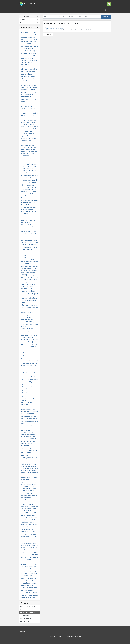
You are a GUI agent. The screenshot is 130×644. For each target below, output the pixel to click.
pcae (25, 409)
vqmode (28, 593)
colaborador (24, 145)
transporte (26, 567)
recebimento (35, 473)
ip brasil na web (30, 308)
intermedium (26, 305)
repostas (32, 500)
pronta (37, 446)
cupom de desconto (32, 189)
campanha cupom (30, 118)
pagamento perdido (26, 392)
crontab (27, 187)
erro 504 (23, 238)
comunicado (24, 162)
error (31, 238)
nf (36, 361)
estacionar (35, 240)
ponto (33, 416)
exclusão (36, 242)
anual (35, 53)
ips (24, 310)
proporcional (35, 448)
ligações (24, 317)
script (31, 509)
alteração (33, 51)
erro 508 (27, 238)
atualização (29, 74)
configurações (35, 164)
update (31, 576)
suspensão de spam (30, 545)
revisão (31, 507)
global (32, 282)
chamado (24, 131)
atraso (34, 72)
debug (22, 196)
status (22, 537)
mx (26, 361)
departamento (29, 202)
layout (28, 315)
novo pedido (34, 370)
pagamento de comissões (27, 384)
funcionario (30, 275)
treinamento (26, 569)
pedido (30, 409)
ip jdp (35, 308)
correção (30, 178)
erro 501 (32, 236)
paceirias (29, 380)
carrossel (27, 122)
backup (24, 83)
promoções (32, 446)
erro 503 (36, 236)
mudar (25, 359)
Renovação (32, 494)
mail (22, 329)
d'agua (22, 192)
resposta (27, 502)
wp (34, 597)
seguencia (26, 511)
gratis (32, 284)
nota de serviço (29, 363)
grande (28, 284)
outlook (32, 377)
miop (22, 347)
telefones (35, 553)
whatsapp (36, 595)
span (23, 534)
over (36, 377)
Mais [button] (33, 10)
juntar (22, 315)
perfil (34, 409)
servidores (25, 526)
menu (22, 340)
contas (32, 173)
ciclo (29, 134)
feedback (36, 266)
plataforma (29, 416)
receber (29, 472)
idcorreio (25, 294)
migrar (23, 344)
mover (22, 357)
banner (24, 90)
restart (31, 502)
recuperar (32, 475)
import (27, 296)
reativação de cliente (29, 458)
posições (27, 423)
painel (32, 402)
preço (23, 425)
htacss (27, 291)
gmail (35, 282)
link (35, 317)
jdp (27, 313)
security (35, 509)
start (35, 534)
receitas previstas (25, 475)
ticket (26, 557)
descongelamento (34, 205)
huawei (34, 291)
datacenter (29, 194)
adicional (28, 44)
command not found (26, 152)
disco (28, 211)
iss (28, 310)
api (34, 56)
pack (33, 379)
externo (30, 244)
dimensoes (23, 211)
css (36, 187)
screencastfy (27, 509)
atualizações (26, 76)
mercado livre (27, 340)
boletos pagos (32, 102)
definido (31, 196)
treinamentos (34, 569)
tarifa (27, 548)
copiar (31, 175)
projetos (29, 443)
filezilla (22, 268)
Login (107, 10)
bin (28, 90)
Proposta (24, 450)
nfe (37, 361)
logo (34, 322)
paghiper (23, 400)
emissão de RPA (27, 229)
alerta (25, 49)
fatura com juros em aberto (27, 252)
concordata (30, 162)
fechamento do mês (29, 266)
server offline (24, 520)
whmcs (25, 597)
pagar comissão (28, 398)
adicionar (24, 46)
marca (34, 331)
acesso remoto (29, 42)
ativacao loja (32, 69)
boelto (32, 95)
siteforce (27, 532)
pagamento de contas (26, 386)
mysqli (28, 361)
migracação (27, 342)
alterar (23, 53)
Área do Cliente (25, 10)
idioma (29, 294)
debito (36, 194)
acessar (24, 39)
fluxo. (26, 271)
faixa (26, 247)
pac (25, 379)
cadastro (23, 111)
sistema (36, 527)
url (25, 581)
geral (22, 277)
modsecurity (26, 347)
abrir (35, 35)
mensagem (29, 338)
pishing (36, 411)
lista (24, 320)
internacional (34, 305)
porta (32, 421)
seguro (31, 513)
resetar (22, 502)
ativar (23, 71)
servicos (29, 522)
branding (26, 104)
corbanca (36, 175)
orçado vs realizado (25, 375)
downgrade (32, 218)
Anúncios (24, 609)
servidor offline (34, 524)
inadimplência (24, 298)
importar (31, 296)
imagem (35, 293)
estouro (25, 242)
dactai (26, 192)
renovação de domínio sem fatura (29, 496)
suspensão (25, 541)
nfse (24, 363)
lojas (28, 326)
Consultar (23, 173)
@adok (32, 33)
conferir (35, 162)
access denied (24, 37)
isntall (26, 310)
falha (33, 247)
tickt (30, 557)
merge (32, 340)
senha (31, 517)
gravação (23, 286)
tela (34, 548)
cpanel (34, 180)
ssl (32, 534)
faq (36, 247)
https (30, 291)
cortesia (29, 180)
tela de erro (28, 550)
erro (31, 234)
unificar (35, 573)
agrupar (33, 46)
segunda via (32, 511)
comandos (32, 147)
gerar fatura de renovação (27, 280)
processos (28, 437)
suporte (33, 536)
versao (23, 587)
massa (22, 335)
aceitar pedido (31, 37)
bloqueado (23, 92)
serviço (29, 520)
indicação (31, 298)
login (30, 322)
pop (25, 418)
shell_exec (32, 527)
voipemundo (32, 590)
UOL (22, 576)
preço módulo (29, 426)
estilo (22, 242)
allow (28, 51)
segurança (25, 513)
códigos (31, 143)
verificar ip (31, 585)
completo (32, 154)
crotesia (32, 187)
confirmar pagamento (26, 167)
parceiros (24, 405)
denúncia (23, 200)
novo (23, 370)
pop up (28, 419)
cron (26, 185)
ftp (26, 275)
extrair (35, 245)
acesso (30, 39)
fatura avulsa (30, 249)
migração (33, 342)
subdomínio (27, 537)
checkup (24, 133)
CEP (25, 124)
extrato (22, 247)
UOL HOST (26, 576)
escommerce (24, 240)
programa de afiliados (26, 441)
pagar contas (35, 398)
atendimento (27, 67)
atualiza (23, 74)
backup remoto (31, 83)
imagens (23, 296)
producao (23, 439)
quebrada (33, 453)
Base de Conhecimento (28, 612)
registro (28, 479)
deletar (35, 196)
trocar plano (24, 573)
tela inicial (33, 550)
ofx (28, 373)
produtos (34, 439)
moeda (27, 349)
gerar (26, 277)
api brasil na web (27, 58)
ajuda (36, 46)
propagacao (24, 448)
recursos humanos (25, 477)
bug (26, 106)
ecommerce (25, 225)
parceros (28, 407)
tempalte (27, 555)
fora (22, 273)
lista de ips (28, 320)
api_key (34, 58)
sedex (22, 511)
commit (33, 152)
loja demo (23, 324)
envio (28, 231)
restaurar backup (28, 504)
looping (33, 326)
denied (35, 198)
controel (26, 175)
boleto (23, 97)
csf (34, 187)
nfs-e (22, 363)
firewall (27, 268)
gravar (27, 286)
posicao (23, 423)
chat (30, 131)
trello (23, 571)
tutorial (29, 573)
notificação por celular (29, 368)
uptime (22, 581)
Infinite (37, 298)
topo (29, 560)
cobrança (24, 143)
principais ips (28, 430)
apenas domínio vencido (27, 56)
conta (28, 173)
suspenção (23, 539)
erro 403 (35, 234)
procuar (33, 437)
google (23, 284)
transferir (29, 564)
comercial (23, 150)
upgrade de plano (32, 578)
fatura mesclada (28, 260)
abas (36, 33)
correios (24, 180)
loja (36, 322)
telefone (29, 552)
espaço (30, 240)
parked (32, 407)
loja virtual (29, 324)
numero (23, 373)
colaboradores (31, 145)
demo (23, 198)
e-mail (30, 223)
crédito (27, 182)
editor (28, 227)
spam (34, 532)
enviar (23, 231)
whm (22, 597)
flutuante (32, 268)
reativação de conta (25, 460)
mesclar (36, 340)
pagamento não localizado (27, 390)
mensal (34, 338)
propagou (29, 448)
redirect (36, 477)
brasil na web (32, 104)
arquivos (36, 65)
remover (24, 491)
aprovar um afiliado (25, 62)
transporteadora (33, 567)
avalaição (23, 79)
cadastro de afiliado (30, 111)
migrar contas (32, 344)
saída (22, 509)
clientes (24, 140)
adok (29, 46)
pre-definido (32, 423)
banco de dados (32, 87)
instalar (29, 300)
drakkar (29, 220)
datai (33, 194)
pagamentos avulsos (29, 394)
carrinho (23, 122)
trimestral (27, 571)
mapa (28, 331)
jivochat (33, 312)
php (33, 411)
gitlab (28, 282)
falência (29, 247)
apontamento (24, 60)
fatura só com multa (31, 262)
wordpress (30, 597)
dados (30, 191)
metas (22, 342)
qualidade (27, 453)
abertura (23, 35)
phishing (30, 411)
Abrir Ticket (25, 621)
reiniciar (28, 486)
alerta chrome (30, 49)
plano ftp (28, 414)
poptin (36, 419)
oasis (26, 373)
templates (34, 555)
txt (32, 573)
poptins (23, 421)
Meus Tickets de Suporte (28, 606)
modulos (23, 349)
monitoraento (32, 349)
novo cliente (28, 370)
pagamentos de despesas (27, 396)
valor (30, 583)
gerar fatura (33, 277)
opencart (33, 372)
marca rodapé (30, 333)
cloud (29, 140)
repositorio (25, 500)
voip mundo (26, 590)
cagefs (37, 111)
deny (22, 203)
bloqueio (30, 92)
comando (24, 147)
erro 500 (27, 236)
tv (31, 573)
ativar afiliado (29, 72)
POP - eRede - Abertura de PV (77, 29)
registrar (23, 480)
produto (28, 439)
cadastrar (24, 109)
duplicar (23, 223)
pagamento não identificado (32, 388)
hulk (22, 294)
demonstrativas (29, 198)
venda (22, 585)
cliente (29, 136)
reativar (30, 462)
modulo (33, 347)
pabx (22, 380)
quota (23, 455)
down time (26, 218)
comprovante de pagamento (28, 158)
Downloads (24, 615)
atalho (22, 67)
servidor (34, 522)
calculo (22, 113)
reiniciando (23, 486)
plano (23, 413)
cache (30, 106)
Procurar (106, 16)
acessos (35, 42)
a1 (34, 33)
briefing (23, 106)
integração (25, 302)
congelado (30, 170)
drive (33, 220)
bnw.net (23, 95)
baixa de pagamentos (31, 85)
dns (25, 214)
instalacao (24, 300)
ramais (27, 455)
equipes (23, 234)
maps (31, 331)
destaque (28, 209)
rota (34, 507)
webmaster (30, 595)
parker (35, 407)
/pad (26, 32)
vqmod (23, 592)
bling (33, 90)
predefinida (25, 428)
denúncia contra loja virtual (32, 200)
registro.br (25, 482)
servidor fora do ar (25, 524)
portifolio (36, 421)
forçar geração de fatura (29, 273)
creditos (33, 182)
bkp (30, 90)
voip (22, 590)
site (22, 529)
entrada (33, 229)
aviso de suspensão (32, 81)
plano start (33, 414)
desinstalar (30, 207)
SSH (29, 534)
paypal (22, 409)
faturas (28, 264)
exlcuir (25, 245)
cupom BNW (24, 189)
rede (32, 477)
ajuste (22, 49)
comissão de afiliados (31, 150)
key (25, 315)
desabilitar (25, 205)
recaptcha (23, 473)
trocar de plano (34, 571)
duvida (27, 223)
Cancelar (34, 120)
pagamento (34, 382)
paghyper (28, 400)
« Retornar (48, 34)
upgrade (24, 578)
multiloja (23, 361)
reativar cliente (27, 464)
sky (31, 531)
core (22, 178)
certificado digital (32, 129)
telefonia (23, 555)
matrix (27, 335)
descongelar (24, 207)
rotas (37, 507)
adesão (23, 44)
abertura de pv (29, 35)
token (25, 560)
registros (32, 482)
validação (24, 583)
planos (23, 416)
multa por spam (31, 359)
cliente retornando (32, 138)
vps (37, 590)
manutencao (28, 329)
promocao (25, 446)
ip (25, 307)
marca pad (23, 333)
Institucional (34, 300)
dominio (29, 214)
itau (31, 310)
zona (36, 597)
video (35, 587)
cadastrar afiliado (33, 109)
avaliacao (28, 79)
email (31, 227)
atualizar (33, 77)
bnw (35, 92)
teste (22, 557)
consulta (34, 170)
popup (27, 421)
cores (25, 178)
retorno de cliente (25, 507)
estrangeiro (30, 242)
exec (22, 245)
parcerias (23, 407)
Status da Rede (26, 618)
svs (38, 545)
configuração (26, 164)
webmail (24, 595)
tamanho (23, 548)
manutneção (24, 331)
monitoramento (24, 351)
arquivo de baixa (27, 64)
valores (34, 583)
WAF (32, 593)
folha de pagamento (33, 271)
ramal (31, 455)
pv (22, 453)
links (22, 320)
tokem (22, 560)
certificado (29, 126)
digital (32, 209)
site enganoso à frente (29, 529)
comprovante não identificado (28, 160)
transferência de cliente (26, 562)
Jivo (29, 313)
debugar (26, 196)
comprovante (32, 156)
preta (31, 428)
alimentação (24, 51)
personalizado (24, 411)
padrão (28, 382)
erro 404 (23, 236)
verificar (26, 585)
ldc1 (32, 315)
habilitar (31, 286)
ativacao (24, 69)
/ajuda (22, 33)
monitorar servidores (32, 355)
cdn (31, 122)
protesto (30, 450)
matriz (31, 335)
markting (35, 333)
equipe (33, 231)
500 (29, 33)
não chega (33, 361)
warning (35, 593)
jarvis (25, 313)
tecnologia (31, 548)
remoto (34, 489)
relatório (28, 488)
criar (23, 185)
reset (36, 500)
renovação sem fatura (26, 498)
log (27, 322)
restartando (35, 502)
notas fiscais (28, 366)
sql (26, 534)
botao (22, 104)
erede (27, 234)
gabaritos (36, 275)
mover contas (27, 357)
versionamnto (30, 588)
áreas (32, 62)
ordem (27, 377)
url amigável (30, 581)
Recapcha (34, 470)
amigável (31, 53)
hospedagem (26, 289)
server (37, 517)
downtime (23, 220)
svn (36, 545)
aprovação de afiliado (33, 60)
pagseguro (25, 402)
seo (34, 517)
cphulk (22, 183)
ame (27, 53)
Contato (23, 632)
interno (22, 308)
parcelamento (32, 405)
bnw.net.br (27, 95)
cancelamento (26, 120)
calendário (27, 113)
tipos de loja (35, 557)
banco (23, 87)
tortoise (33, 560)
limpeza (30, 317)
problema (25, 432)
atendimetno (33, 67)
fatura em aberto (28, 258)
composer (25, 156)
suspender (29, 539)
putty (35, 450)
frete (23, 275)
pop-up (32, 419)
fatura (23, 250)
